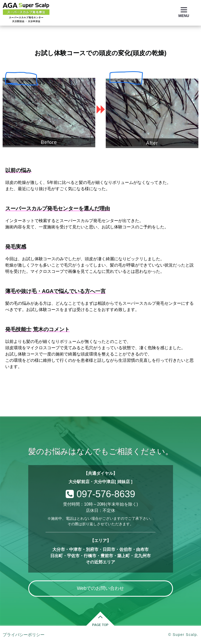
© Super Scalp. (183, 635)
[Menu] (184, 12)
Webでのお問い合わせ (101, 588)
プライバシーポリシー (24, 635)
